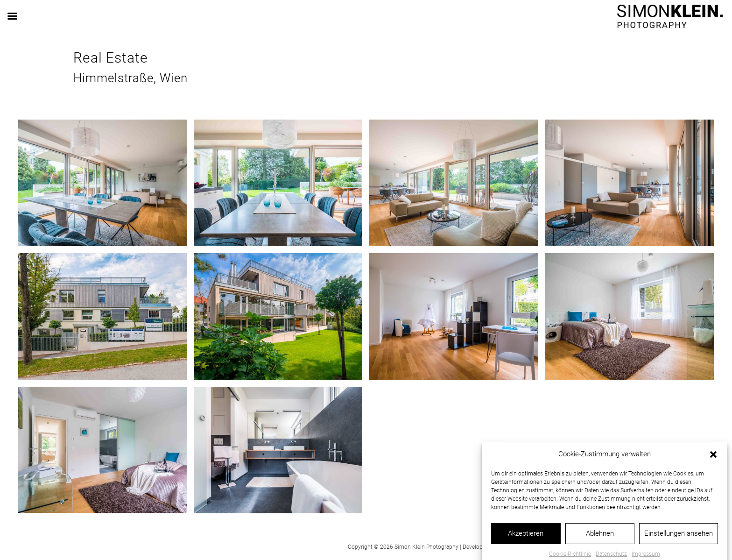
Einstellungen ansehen (679, 543)
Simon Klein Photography (426, 547)
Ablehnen (600, 543)
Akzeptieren (526, 543)
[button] (713, 464)
